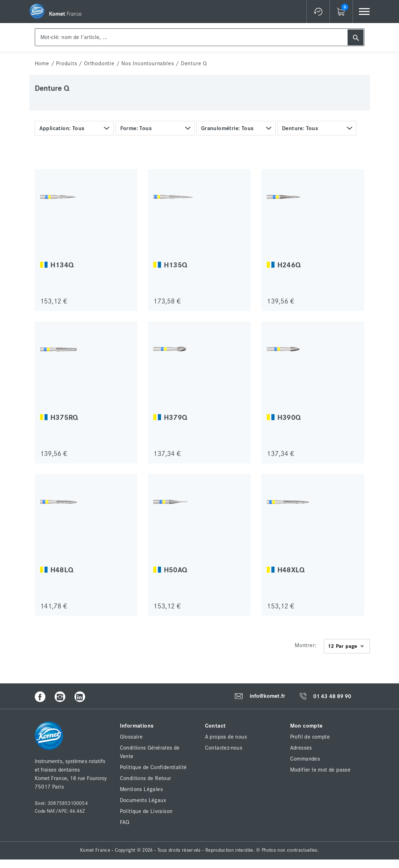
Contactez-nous (224, 748)
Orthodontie (99, 63)
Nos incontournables (148, 63)
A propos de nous (226, 737)
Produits (66, 63)
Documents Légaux (143, 800)
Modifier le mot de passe (320, 770)
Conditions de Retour (146, 778)
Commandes (305, 759)
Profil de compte (310, 737)
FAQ (125, 822)
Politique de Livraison (146, 811)
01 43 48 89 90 (332, 696)
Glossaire (131, 737)
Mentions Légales (141, 789)
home (42, 63)
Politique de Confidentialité (153, 767)
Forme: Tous (136, 128)
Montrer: (306, 645)
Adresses (301, 748)
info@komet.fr (267, 696)
